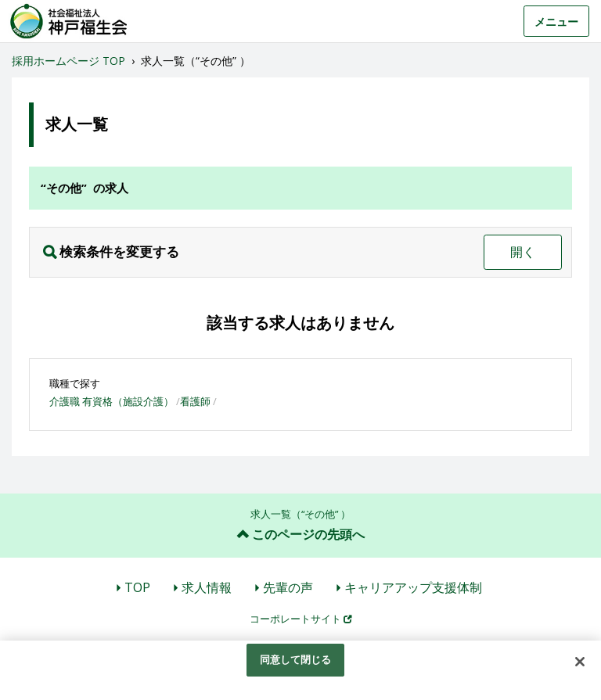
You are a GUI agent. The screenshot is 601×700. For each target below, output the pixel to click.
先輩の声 (288, 587)
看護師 (195, 401)
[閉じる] (580, 662)
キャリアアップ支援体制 (413, 587)
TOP (137, 587)
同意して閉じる (296, 659)
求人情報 (207, 587)
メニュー (556, 22)
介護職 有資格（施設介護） (112, 401)
